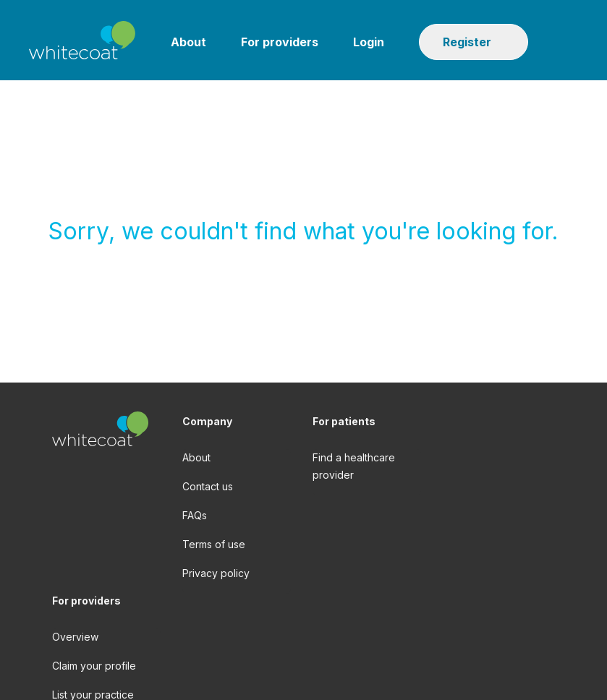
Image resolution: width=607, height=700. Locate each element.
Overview (75, 637)
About (188, 42)
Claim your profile (94, 666)
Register (467, 42)
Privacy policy (216, 573)
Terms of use (214, 544)
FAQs (195, 515)
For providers (280, 42)
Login (369, 42)
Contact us (208, 486)
